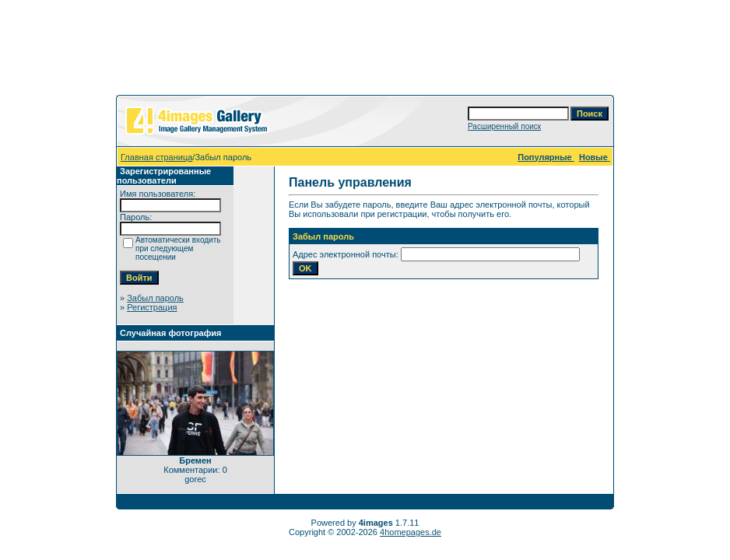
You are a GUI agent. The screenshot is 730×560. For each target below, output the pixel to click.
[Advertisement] (365, 51)
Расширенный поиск (504, 126)
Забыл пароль (155, 298)
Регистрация (152, 307)
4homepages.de (411, 532)
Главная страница (156, 157)
